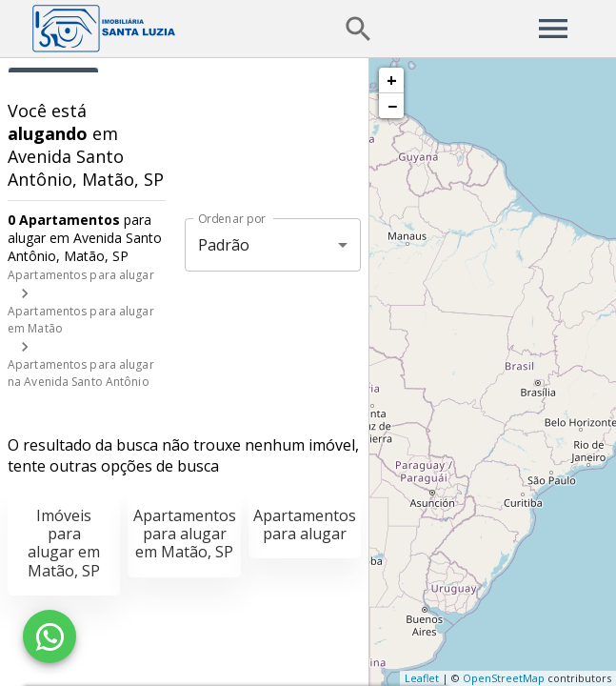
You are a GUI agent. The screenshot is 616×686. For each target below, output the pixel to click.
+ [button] (392, 80)
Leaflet (422, 678)
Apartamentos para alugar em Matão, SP (185, 534)
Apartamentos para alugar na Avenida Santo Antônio (81, 373)
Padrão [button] (224, 245)
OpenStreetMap (504, 678)
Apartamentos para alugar (81, 275)
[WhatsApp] (50, 636)
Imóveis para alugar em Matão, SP (64, 543)
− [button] (392, 106)
